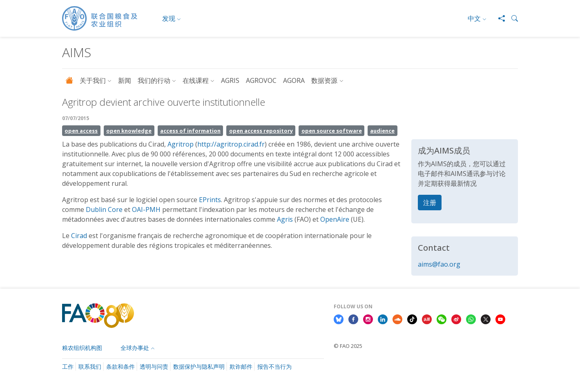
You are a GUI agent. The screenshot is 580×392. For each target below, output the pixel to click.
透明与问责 (154, 366)
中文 (474, 18)
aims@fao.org (439, 264)
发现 (169, 18)
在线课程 (196, 80)
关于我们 (93, 80)
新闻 (125, 80)
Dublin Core (104, 209)
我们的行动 (154, 80)
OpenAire (335, 219)
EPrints (210, 200)
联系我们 (90, 366)
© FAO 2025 (348, 346)
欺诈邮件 (241, 366)
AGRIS (230, 80)
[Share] (498, 18)
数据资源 (324, 80)
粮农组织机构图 (82, 348)
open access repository (261, 131)
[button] (511, 18)
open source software (332, 131)
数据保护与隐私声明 (199, 366)
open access (81, 131)
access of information (190, 131)
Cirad (79, 236)
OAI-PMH (146, 209)
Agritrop (181, 144)
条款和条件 (120, 366)
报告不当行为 (274, 366)
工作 (68, 366)
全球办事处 (135, 348)
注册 (430, 203)
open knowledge (129, 131)
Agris (285, 219)
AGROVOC (261, 80)
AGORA (294, 80)
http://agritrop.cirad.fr (231, 144)
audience (382, 131)
